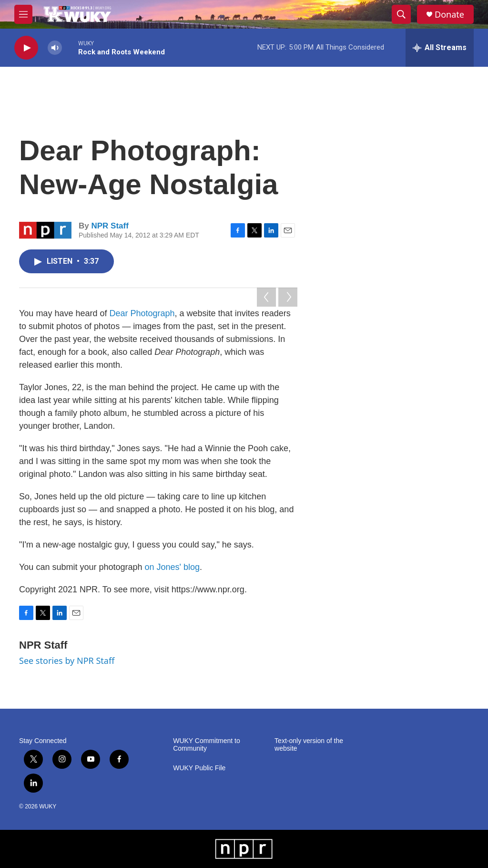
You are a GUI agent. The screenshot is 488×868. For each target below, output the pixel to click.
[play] (26, 48)
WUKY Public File (199, 768)
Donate (449, 15)
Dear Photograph (142, 313)
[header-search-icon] (401, 14)
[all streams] (440, 48)
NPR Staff (110, 226)
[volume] (55, 48)
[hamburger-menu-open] (23, 14)
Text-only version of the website (309, 745)
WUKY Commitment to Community (207, 745)
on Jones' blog (173, 567)
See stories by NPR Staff (67, 661)
